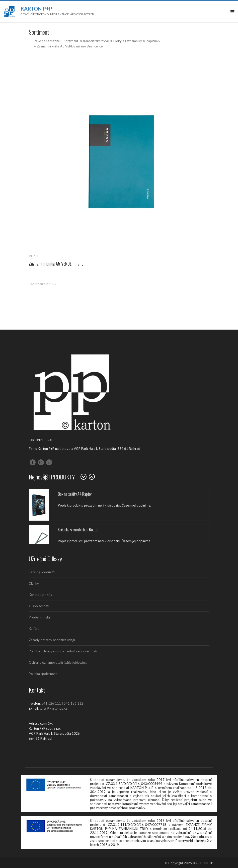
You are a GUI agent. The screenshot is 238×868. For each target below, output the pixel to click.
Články (34, 583)
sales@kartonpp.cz (53, 708)
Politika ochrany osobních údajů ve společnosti (63, 651)
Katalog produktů (42, 572)
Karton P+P (36, 9)
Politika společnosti (43, 674)
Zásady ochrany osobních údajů (52, 640)
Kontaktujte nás (40, 595)
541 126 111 (51, 703)
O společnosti (39, 606)
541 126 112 (73, 703)
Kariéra (34, 629)
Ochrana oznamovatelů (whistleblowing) (58, 662)
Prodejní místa (39, 617)
